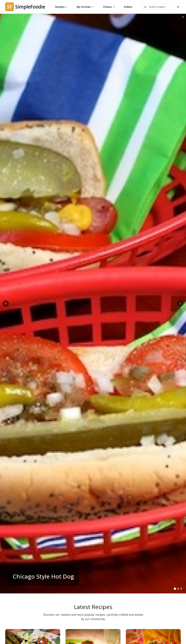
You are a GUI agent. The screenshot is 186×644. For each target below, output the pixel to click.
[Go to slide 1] (175, 589)
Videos (128, 7)
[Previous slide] (6, 304)
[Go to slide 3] (181, 589)
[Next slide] (180, 304)
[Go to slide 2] (178, 589)
